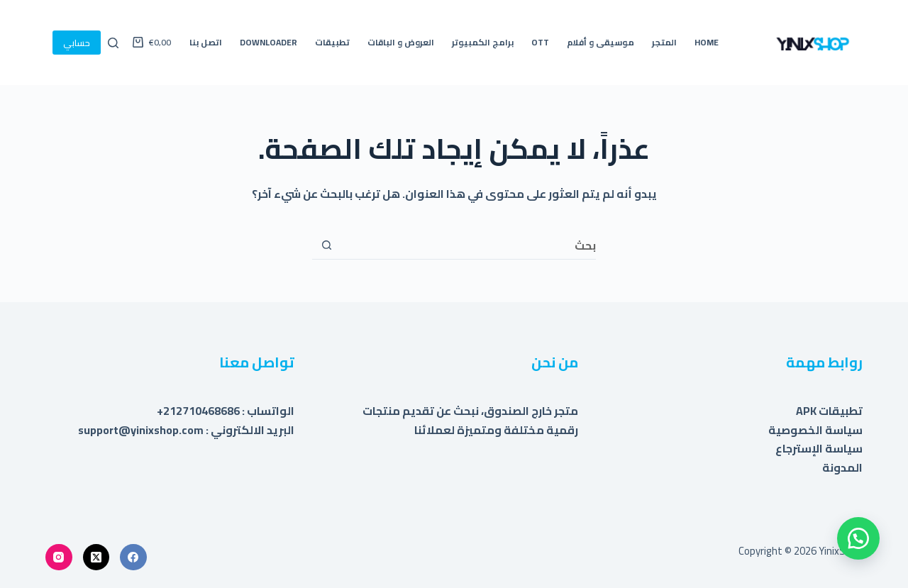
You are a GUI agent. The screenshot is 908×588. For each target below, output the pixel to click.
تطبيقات (332, 42)
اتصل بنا (206, 42)
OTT (540, 42)
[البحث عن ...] (468, 245)
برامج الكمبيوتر (483, 42)
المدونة (842, 467)
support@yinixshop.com (141, 430)
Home (707, 42)
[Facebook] (133, 558)
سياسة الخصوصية (815, 430)
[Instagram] (59, 558)
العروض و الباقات (401, 42)
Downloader (268, 42)
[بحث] (113, 43)
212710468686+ (198, 411)
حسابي (77, 43)
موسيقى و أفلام (600, 42)
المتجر (664, 42)
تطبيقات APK (829, 411)
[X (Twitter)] (96, 558)
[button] (858, 538)
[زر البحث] (326, 245)
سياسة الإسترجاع (819, 448)
